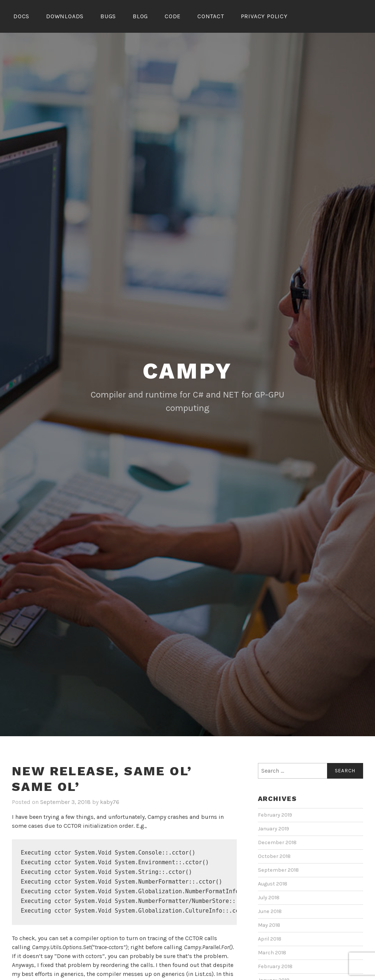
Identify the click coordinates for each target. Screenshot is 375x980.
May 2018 (269, 925)
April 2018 (270, 939)
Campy (188, 371)
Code (173, 16)
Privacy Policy (264, 16)
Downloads (65, 16)
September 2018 (278, 870)
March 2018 (272, 953)
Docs (21, 16)
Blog (140, 16)
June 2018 (270, 911)
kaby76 (110, 802)
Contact (211, 16)
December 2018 (277, 842)
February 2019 (275, 815)
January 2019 (274, 829)
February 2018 (275, 966)
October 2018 (274, 856)
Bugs (108, 16)
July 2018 (269, 898)
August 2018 (273, 884)
